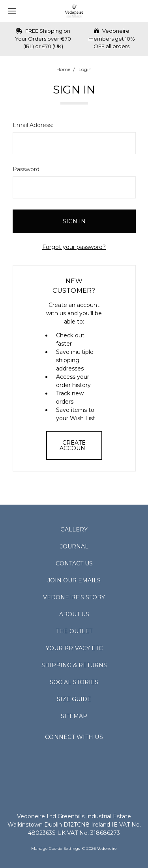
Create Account (74, 445)
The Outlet (74, 631)
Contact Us (74, 563)
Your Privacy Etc (74, 648)
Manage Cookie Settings (55, 848)
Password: (27, 169)
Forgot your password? (74, 247)
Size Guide (74, 699)
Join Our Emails (74, 580)
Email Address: (33, 125)
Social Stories (74, 682)
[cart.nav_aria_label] (138, 11)
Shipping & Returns (74, 665)
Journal (74, 546)
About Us (74, 614)
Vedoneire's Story (74, 597)
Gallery (74, 529)
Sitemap (74, 716)
